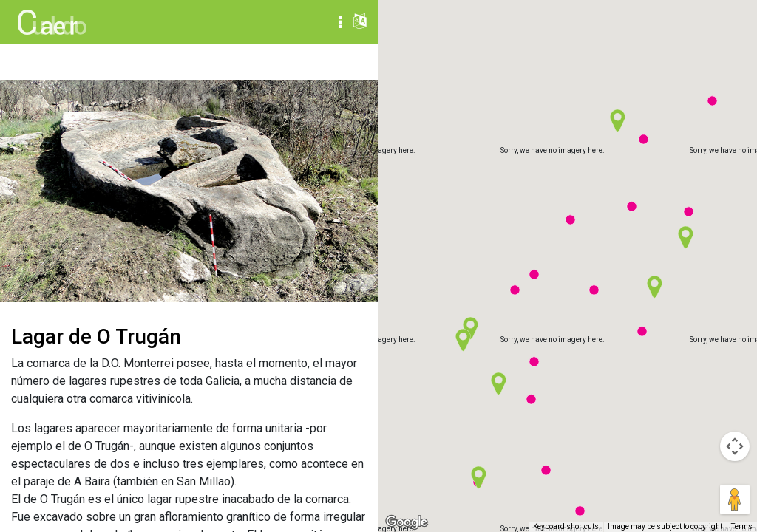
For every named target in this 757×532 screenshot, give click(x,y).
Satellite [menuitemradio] (712, 23)
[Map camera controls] (735, 446)
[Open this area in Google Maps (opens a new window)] (407, 522)
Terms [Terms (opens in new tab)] (742, 526)
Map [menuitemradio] (650, 23)
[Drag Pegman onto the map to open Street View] (735, 499)
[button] (534, 362)
